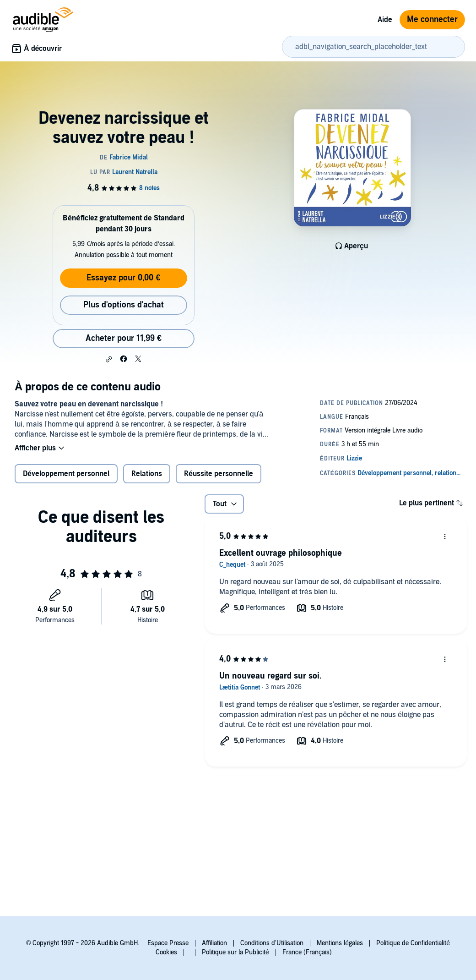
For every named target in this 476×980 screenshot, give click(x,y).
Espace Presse (168, 943)
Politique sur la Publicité (235, 952)
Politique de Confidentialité (413, 943)
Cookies (166, 952)
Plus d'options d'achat (124, 305)
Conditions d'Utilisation (272, 943)
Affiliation (214, 943)
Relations (147, 474)
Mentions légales (340, 943)
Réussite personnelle (219, 474)
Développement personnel (66, 474)
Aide (385, 20)
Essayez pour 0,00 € (123, 278)
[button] (109, 359)
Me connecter (432, 19)
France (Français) (307, 952)
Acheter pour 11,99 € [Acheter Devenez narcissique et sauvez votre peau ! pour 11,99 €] (124, 338)
